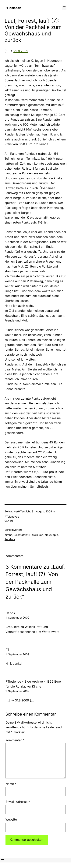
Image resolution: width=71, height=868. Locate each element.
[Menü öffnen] (64, 8)
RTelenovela (12, 517)
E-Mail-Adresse (18, 802)
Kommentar (15, 740)
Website (11, 819)
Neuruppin (51, 535)
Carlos (10, 613)
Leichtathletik (22, 535)
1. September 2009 (17, 618)
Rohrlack (10, 539)
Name (11, 784)
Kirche (8, 535)
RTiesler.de (13, 8)
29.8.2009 (21, 51)
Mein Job (38, 535)
